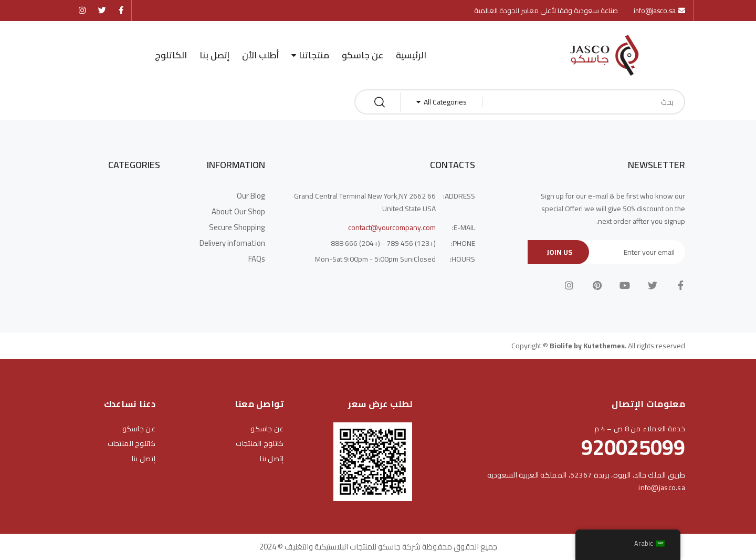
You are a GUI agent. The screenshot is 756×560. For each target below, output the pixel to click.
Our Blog (251, 196)
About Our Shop (238, 212)
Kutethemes (604, 346)
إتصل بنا (214, 55)
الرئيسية (411, 55)
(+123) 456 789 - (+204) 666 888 (383, 243)
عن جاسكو (363, 55)
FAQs (257, 259)
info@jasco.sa (662, 488)
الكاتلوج (171, 55)
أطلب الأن (260, 55)
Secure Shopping (237, 227)
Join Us (559, 252)
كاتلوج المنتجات (260, 443)
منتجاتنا (314, 55)
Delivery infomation (232, 243)
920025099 (633, 447)
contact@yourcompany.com (392, 227)
